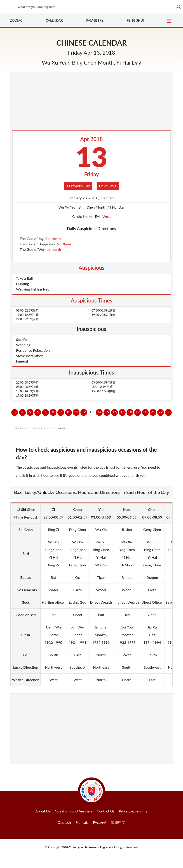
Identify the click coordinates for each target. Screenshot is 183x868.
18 (130, 412)
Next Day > (108, 186)
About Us (43, 811)
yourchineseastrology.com (95, 847)
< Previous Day (78, 186)
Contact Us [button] (106, 811)
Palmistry (95, 20)
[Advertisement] (92, 102)
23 (168, 412)
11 (76, 412)
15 (107, 412)
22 (161, 412)
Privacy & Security (133, 811)
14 (99, 412)
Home (19, 428)
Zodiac (16, 20)
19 (138, 412)
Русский (100, 822)
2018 (50, 428)
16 (115, 412)
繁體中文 (118, 822)
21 (153, 412)
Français (82, 822)
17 (122, 412)
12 (84, 412)
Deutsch (64, 822)
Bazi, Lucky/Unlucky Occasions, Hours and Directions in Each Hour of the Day (91, 492)
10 (68, 412)
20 (145, 412)
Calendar (54, 20)
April (62, 428)
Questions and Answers (73, 811)
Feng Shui (135, 20)
